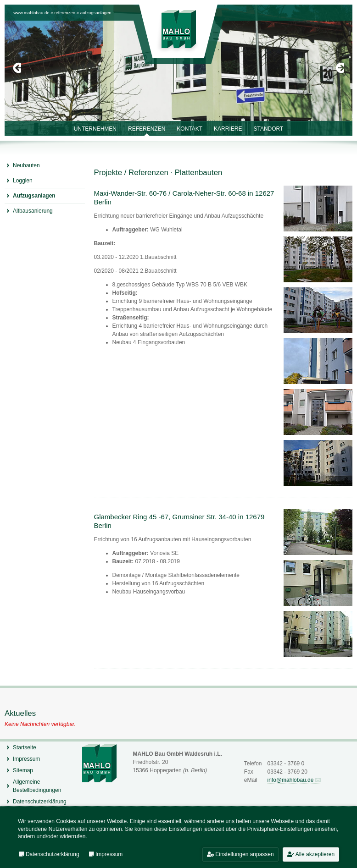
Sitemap (23, 770)
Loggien (23, 181)
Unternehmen (95, 129)
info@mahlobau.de (291, 780)
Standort (268, 129)
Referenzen (65, 13)
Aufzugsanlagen (96, 13)
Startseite (25, 747)
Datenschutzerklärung (40, 802)
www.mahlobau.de (31, 13)
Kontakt (190, 129)
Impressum (26, 759)
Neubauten (26, 165)
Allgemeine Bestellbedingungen (37, 786)
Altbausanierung (33, 211)
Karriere (228, 129)
